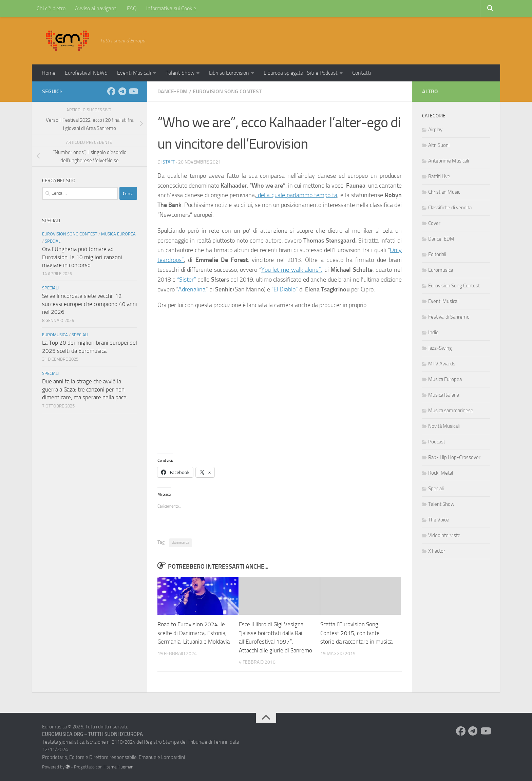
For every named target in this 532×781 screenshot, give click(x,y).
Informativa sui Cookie (171, 8)
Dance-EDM (173, 91)
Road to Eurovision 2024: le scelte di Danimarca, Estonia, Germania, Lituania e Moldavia (194, 633)
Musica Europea (118, 234)
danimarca (180, 542)
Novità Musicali (444, 426)
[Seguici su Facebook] (111, 91)
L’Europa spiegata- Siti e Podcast (301, 73)
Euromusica (55, 335)
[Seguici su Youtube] (133, 91)
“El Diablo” (285, 289)
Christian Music (444, 192)
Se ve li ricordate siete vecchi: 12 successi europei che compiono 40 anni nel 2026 (90, 304)
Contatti (362, 73)
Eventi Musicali (134, 73)
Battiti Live (439, 176)
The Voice (439, 520)
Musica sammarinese (451, 411)
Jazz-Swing (440, 348)
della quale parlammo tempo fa (297, 195)
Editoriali (437, 254)
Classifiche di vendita (450, 208)
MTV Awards (442, 364)
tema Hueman (120, 767)
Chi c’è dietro (51, 8)
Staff (169, 162)
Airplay (435, 130)
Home (49, 73)
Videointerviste (444, 535)
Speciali (53, 241)
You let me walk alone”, (292, 270)
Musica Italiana (444, 395)
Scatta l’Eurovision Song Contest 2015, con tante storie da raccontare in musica (356, 633)
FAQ (132, 8)
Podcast (437, 442)
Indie (433, 332)
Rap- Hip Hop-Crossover (454, 457)
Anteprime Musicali (449, 161)
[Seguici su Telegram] (122, 91)
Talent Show (180, 73)
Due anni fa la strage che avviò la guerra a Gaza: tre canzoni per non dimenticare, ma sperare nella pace (84, 389)
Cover (434, 223)
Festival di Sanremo (449, 317)
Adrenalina (192, 289)
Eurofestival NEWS (86, 73)
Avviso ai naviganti (96, 8)
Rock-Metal (441, 473)
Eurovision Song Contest (227, 91)
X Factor (437, 551)
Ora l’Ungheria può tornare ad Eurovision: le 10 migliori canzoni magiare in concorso (82, 257)
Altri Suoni (439, 145)
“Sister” (187, 280)
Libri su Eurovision (229, 73)
